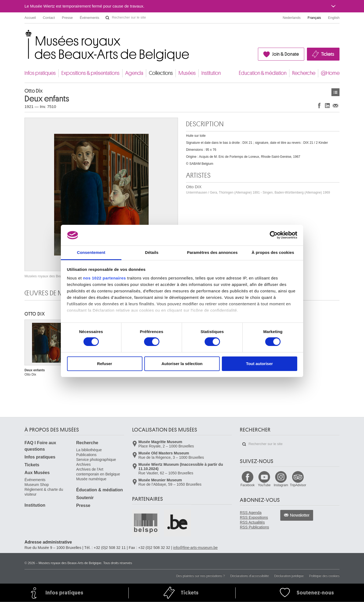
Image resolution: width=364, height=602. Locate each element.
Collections (161, 73)
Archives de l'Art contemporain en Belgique (98, 472)
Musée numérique (91, 479)
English (334, 18)
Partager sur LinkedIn (327, 105)
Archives (83, 464)
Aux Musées (37, 473)
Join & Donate (286, 54)
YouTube (264, 485)
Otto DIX (258, 189)
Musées (187, 73)
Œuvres (335, 92)
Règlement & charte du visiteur (44, 492)
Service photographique (96, 460)
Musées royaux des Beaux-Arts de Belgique (25, 35)
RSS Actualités (252, 522)
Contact (49, 18)
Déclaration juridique (289, 576)
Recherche (304, 73)
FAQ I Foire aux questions (40, 446)
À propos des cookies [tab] (273, 252)
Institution (211, 73)
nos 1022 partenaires (104, 278)
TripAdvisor (298, 485)
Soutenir (85, 498)
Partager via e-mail (335, 105)
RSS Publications (254, 527)
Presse (67, 18)
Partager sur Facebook (319, 105)
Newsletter (300, 515)
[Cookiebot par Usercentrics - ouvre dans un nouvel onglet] (274, 235)
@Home (330, 73)
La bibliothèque (89, 450)
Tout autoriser (260, 364)
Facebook (248, 485)
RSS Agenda (251, 513)
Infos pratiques (40, 73)
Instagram (281, 485)
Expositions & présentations (90, 73)
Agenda (134, 73)
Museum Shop (37, 485)
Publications (86, 455)
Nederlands (292, 18)
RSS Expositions (254, 517)
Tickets (328, 54)
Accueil (30, 18)
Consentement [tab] (91, 252)
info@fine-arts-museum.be (195, 548)
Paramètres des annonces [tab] (212, 252)
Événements (89, 18)
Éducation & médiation (263, 73)
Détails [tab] (152, 252)
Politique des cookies (324, 576)
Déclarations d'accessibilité (250, 576)
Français (314, 18)
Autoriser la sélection (182, 364)
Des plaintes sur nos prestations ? (200, 576)
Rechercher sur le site (107, 18)
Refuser (105, 364)
